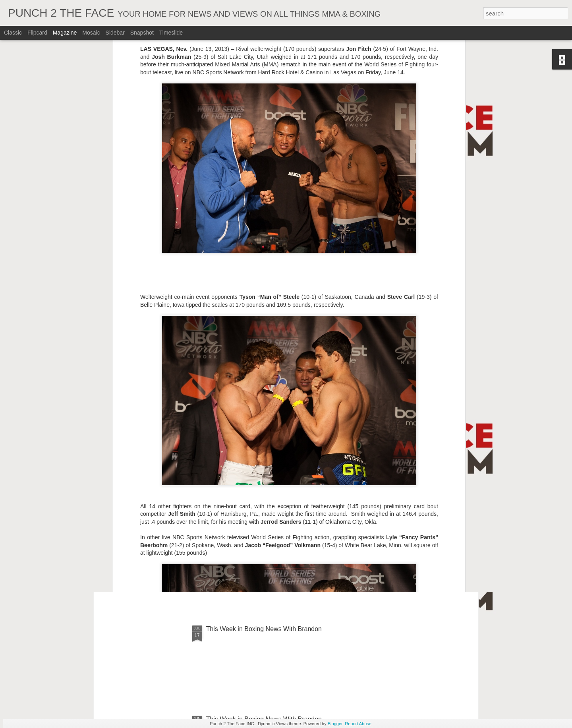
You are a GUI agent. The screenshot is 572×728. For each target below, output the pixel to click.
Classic (13, 33)
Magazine (65, 33)
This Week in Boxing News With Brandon (264, 629)
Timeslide (171, 33)
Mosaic (91, 33)
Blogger (335, 724)
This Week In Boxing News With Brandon (264, 448)
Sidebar (115, 33)
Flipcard (37, 33)
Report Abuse (358, 724)
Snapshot (142, 33)
